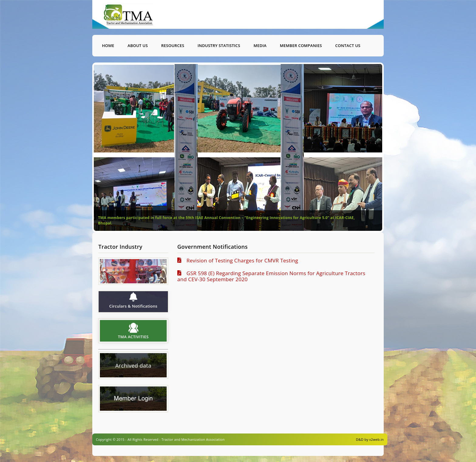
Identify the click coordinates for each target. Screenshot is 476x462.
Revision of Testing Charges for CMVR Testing (240, 260)
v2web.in (376, 439)
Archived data (133, 366)
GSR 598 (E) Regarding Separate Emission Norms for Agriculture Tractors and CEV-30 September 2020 (271, 276)
